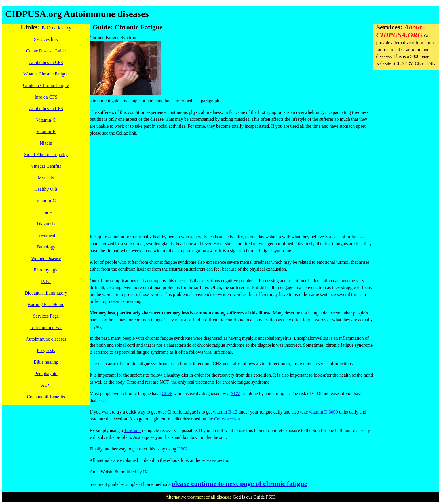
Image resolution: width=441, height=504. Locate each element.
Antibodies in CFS (46, 62)
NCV (235, 393)
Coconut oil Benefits (46, 397)
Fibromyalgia (46, 270)
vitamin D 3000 (323, 412)
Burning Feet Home (46, 304)
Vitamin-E (46, 132)
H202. (183, 449)
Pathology (46, 247)
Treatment (46, 235)
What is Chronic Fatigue (46, 74)
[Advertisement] (231, 182)
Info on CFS (46, 97)
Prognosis (46, 351)
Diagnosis (46, 224)
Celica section (227, 419)
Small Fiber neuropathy (46, 155)
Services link (46, 39)
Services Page (46, 316)
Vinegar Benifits (46, 166)
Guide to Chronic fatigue (46, 85)
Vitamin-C (46, 120)
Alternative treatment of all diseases (199, 497)
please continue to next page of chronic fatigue (239, 484)
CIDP (167, 393)
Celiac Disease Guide (46, 51)
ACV (46, 385)
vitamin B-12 (225, 412)
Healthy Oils (46, 189)
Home (46, 212)
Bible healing (46, 362)
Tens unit (133, 430)
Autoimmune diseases (46, 339)
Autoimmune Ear (46, 327)
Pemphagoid (46, 374)
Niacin (46, 143)
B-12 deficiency (57, 28)
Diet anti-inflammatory (46, 293)
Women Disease (46, 258)
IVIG (46, 281)
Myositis (46, 178)
